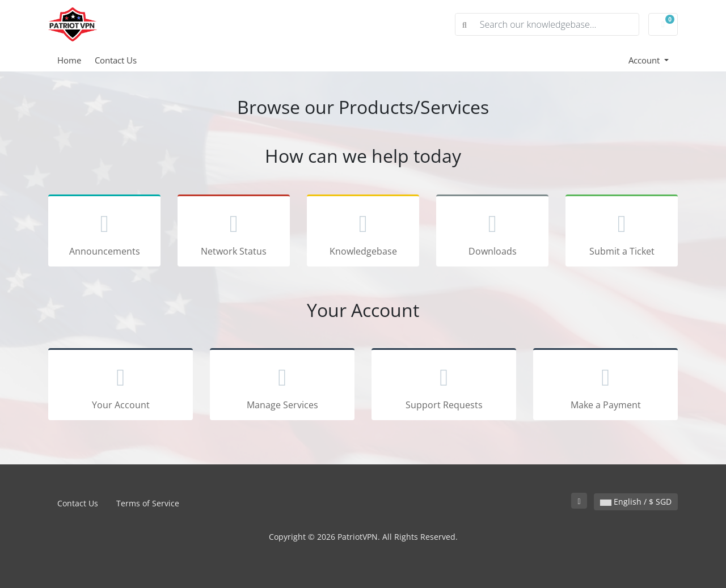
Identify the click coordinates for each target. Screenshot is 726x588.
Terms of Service (148, 503)
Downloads (492, 232)
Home (69, 60)
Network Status (234, 232)
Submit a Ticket (622, 232)
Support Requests (444, 386)
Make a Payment (605, 386)
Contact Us (116, 60)
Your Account (121, 386)
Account (645, 60)
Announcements (104, 232)
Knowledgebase (363, 232)
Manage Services (282, 386)
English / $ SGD (636, 502)
